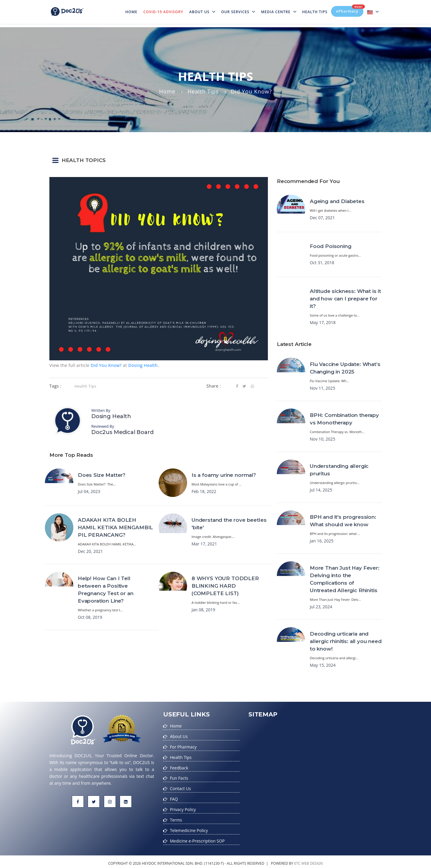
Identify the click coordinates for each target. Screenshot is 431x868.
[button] (215, 161)
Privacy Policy (183, 807)
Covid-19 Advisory (163, 12)
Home (133, 8)
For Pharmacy (183, 746)
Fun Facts (179, 777)
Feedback (179, 767)
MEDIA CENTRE (279, 12)
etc (297, 860)
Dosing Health (143, 365)
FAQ (174, 797)
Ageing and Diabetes (337, 201)
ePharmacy (350, 10)
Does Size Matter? (102, 475)
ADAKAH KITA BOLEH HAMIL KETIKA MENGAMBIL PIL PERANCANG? (115, 527)
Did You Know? (106, 365)
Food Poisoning (331, 246)
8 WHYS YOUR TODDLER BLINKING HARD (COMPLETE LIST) (225, 586)
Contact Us (181, 787)
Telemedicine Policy (189, 828)
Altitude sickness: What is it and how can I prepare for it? (345, 299)
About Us (202, 12)
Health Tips (315, 12)
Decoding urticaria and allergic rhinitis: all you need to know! (346, 641)
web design (312, 860)
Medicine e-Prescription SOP (198, 838)
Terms (176, 818)
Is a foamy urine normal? (224, 475)
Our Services (238, 12)
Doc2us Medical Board (122, 432)
